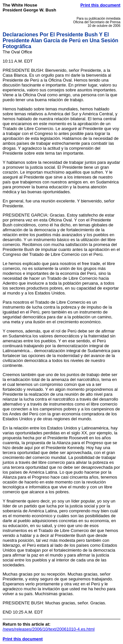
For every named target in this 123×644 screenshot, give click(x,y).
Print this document (100, 5)
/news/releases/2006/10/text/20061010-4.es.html (49, 629)
